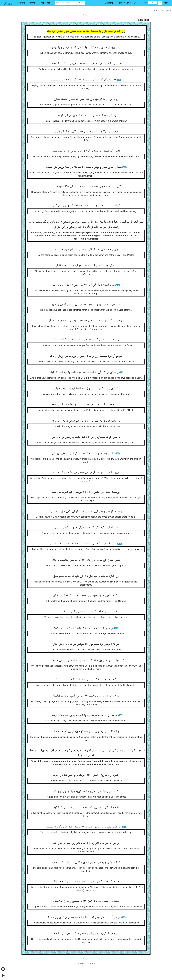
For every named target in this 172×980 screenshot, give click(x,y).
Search (81, 3)
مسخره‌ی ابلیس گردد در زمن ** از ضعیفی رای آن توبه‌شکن (86, 901)
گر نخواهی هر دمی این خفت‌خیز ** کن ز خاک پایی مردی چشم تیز (86, 660)
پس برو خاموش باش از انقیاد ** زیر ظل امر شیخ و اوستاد (86, 249)
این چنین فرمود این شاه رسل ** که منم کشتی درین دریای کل (86, 421)
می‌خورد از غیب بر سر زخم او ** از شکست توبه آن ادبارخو (86, 934)
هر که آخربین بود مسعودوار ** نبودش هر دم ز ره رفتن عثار (86, 644)
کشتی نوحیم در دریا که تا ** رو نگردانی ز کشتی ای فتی (83, 453)
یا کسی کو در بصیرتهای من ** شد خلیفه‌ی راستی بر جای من (86, 437)
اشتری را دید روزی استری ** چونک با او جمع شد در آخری (86, 775)
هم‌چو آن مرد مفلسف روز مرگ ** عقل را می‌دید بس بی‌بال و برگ (86, 356)
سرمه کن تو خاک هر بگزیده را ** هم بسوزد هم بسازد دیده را (83, 715)
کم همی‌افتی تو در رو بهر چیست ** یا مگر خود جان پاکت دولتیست (83, 827)
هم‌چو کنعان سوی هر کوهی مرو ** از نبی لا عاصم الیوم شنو (86, 473)
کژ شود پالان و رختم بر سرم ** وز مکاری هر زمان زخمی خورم (86, 862)
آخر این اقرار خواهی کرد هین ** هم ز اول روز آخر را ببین (86, 612)
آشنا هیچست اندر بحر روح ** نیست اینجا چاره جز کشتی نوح (86, 405)
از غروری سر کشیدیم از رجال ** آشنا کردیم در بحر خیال (86, 389)
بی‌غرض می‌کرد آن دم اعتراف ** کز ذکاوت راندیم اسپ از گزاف (83, 372)
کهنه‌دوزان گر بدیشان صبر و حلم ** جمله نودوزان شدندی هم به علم (86, 321)
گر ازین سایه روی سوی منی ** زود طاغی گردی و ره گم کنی (86, 206)
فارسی (168, 10)
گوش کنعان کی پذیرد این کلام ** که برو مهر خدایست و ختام (86, 560)
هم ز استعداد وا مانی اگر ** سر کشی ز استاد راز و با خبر (83, 285)
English (155, 10)
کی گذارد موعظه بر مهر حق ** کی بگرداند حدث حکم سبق (86, 576)
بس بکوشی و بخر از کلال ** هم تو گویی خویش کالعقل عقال (86, 340)
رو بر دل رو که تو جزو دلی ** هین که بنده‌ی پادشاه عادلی (86, 99)
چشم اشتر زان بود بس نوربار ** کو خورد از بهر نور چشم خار (86, 732)
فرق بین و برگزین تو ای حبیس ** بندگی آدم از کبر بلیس (86, 132)
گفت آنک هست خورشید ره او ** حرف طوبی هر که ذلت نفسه (86, 151)
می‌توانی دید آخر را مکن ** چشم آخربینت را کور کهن (83, 628)
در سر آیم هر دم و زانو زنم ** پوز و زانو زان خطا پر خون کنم (86, 843)
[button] (22, 3)
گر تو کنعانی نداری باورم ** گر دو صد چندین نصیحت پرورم (83, 544)
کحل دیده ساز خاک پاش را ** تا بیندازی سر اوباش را (86, 680)
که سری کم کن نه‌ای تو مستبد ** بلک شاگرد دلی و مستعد (83, 80)
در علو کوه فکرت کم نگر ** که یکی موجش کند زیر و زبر (86, 528)
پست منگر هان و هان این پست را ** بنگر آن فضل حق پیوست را (86, 511)
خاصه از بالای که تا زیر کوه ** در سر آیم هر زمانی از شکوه (86, 808)
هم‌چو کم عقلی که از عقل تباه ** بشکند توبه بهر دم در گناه (86, 882)
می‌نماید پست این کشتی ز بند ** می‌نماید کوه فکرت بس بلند (86, 492)
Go (160, 3)
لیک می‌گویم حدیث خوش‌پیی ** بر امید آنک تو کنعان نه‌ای (86, 596)
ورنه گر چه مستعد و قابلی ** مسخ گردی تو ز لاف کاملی (86, 266)
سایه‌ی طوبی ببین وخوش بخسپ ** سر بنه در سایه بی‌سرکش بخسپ (83, 167)
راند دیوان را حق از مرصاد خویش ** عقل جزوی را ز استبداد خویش (86, 64)
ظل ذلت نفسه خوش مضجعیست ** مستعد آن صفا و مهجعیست (86, 187)
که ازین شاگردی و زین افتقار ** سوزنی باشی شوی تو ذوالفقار (86, 696)
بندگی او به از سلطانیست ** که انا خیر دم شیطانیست (86, 115)
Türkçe (162, 10)
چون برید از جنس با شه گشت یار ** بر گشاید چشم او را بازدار (86, 47)
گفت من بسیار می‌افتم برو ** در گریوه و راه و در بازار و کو (86, 791)
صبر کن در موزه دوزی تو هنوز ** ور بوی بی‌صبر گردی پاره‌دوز (86, 304)
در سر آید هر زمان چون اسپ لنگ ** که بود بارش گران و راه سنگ (83, 917)
